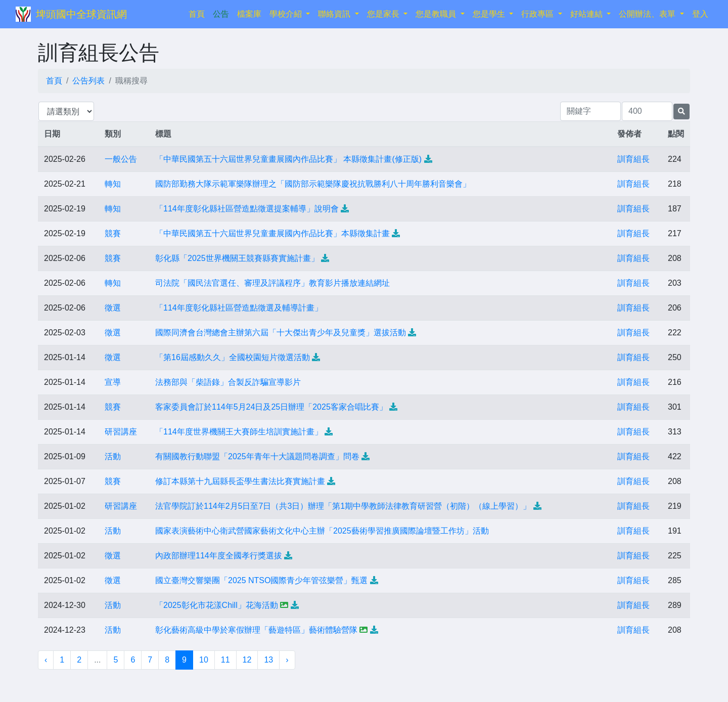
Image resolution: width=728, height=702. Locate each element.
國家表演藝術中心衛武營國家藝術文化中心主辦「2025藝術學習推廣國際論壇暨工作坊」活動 (322, 531)
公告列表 (88, 81)
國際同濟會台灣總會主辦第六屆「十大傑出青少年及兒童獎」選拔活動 (281, 333)
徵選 (113, 308)
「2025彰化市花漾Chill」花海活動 (217, 605)
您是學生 (490, 14)
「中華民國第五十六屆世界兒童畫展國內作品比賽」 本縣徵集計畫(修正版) (288, 159)
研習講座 (121, 432)
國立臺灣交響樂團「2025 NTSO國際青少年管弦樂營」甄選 (261, 580)
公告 (221, 14)
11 (225, 660)
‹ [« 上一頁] (46, 660)
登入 (700, 14)
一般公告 (121, 159)
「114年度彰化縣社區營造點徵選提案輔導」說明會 (247, 209)
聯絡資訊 (335, 14)
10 (204, 660)
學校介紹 (287, 14)
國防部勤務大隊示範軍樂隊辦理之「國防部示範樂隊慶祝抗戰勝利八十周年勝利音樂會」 (313, 184)
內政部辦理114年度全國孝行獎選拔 (219, 556)
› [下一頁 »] (287, 660)
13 (268, 660)
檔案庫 (249, 14)
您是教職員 (437, 14)
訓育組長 (633, 159)
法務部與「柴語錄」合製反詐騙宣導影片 (228, 382)
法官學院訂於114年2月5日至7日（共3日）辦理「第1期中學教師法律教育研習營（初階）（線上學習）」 (343, 506)
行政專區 (538, 14)
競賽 (113, 233)
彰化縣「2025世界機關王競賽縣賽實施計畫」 (237, 258)
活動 (113, 456)
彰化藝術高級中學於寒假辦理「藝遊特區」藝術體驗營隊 (256, 630)
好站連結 (587, 14)
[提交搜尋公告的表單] (681, 112)
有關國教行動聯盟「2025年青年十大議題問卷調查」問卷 (257, 456)
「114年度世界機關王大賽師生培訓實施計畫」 (239, 432)
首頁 (199, 13)
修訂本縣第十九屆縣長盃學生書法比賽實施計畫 (240, 481)
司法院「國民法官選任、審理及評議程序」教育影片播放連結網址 (272, 283)
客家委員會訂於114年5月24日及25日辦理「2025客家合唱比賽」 (271, 407)
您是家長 (384, 14)
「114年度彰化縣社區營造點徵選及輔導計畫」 (239, 308)
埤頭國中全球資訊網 (81, 14)
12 (247, 660)
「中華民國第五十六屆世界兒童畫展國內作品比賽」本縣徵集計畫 (272, 233)
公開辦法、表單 (648, 14)
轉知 (113, 184)
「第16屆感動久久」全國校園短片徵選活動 (233, 357)
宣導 (113, 382)
